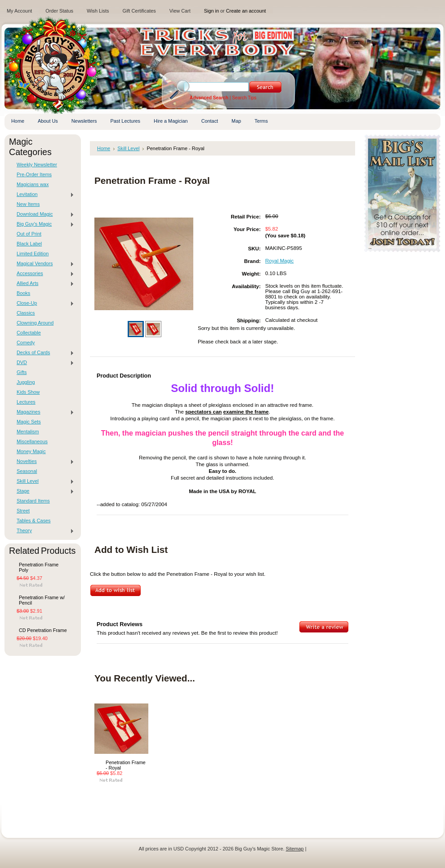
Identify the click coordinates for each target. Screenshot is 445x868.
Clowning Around (35, 323)
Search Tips (244, 98)
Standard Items (33, 501)
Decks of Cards (43, 353)
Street (23, 511)
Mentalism (28, 432)
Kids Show (28, 392)
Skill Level (43, 481)
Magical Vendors (43, 264)
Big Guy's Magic (43, 224)
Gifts (22, 372)
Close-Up (43, 303)
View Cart (180, 11)
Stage (43, 491)
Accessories (43, 274)
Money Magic (31, 451)
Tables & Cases (34, 521)
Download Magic (43, 214)
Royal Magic (279, 261)
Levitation (43, 195)
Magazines (43, 412)
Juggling (26, 382)
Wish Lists (98, 11)
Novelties (43, 462)
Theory (43, 531)
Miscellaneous (32, 441)
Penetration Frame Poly (39, 567)
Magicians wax (33, 184)
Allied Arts (43, 284)
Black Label (29, 244)
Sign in (211, 11)
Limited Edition (33, 254)
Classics (26, 313)
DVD (43, 363)
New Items (28, 204)
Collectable (29, 333)
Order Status (59, 11)
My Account (19, 11)
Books (23, 293)
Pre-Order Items (34, 174)
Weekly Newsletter (37, 165)
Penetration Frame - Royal (126, 765)
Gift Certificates (139, 11)
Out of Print (29, 234)
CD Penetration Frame (43, 630)
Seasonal (27, 471)
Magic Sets (29, 422)
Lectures (26, 402)
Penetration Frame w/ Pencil (42, 600)
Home (104, 148)
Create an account (246, 11)
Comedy (26, 343)
